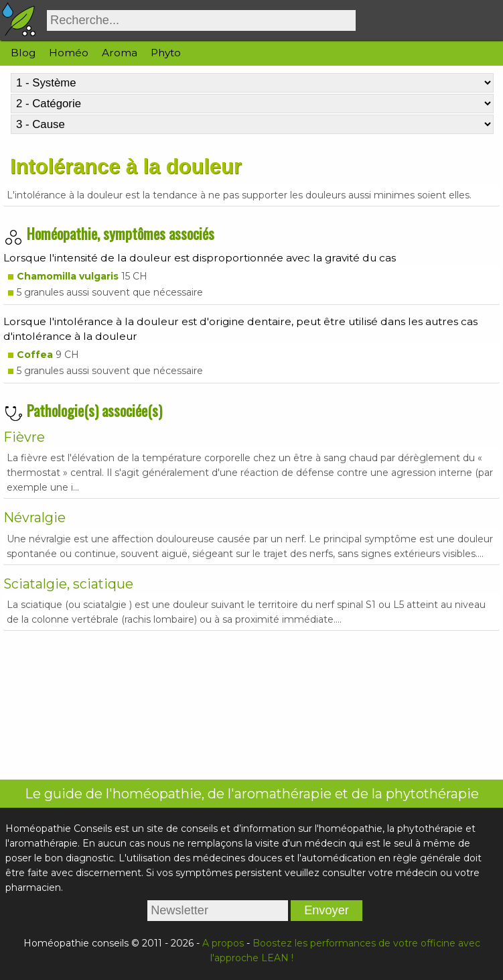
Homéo (69, 53)
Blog (23, 53)
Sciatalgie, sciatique (68, 584)
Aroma (120, 53)
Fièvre (24, 437)
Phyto (166, 53)
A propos (223, 943)
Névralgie (34, 517)
